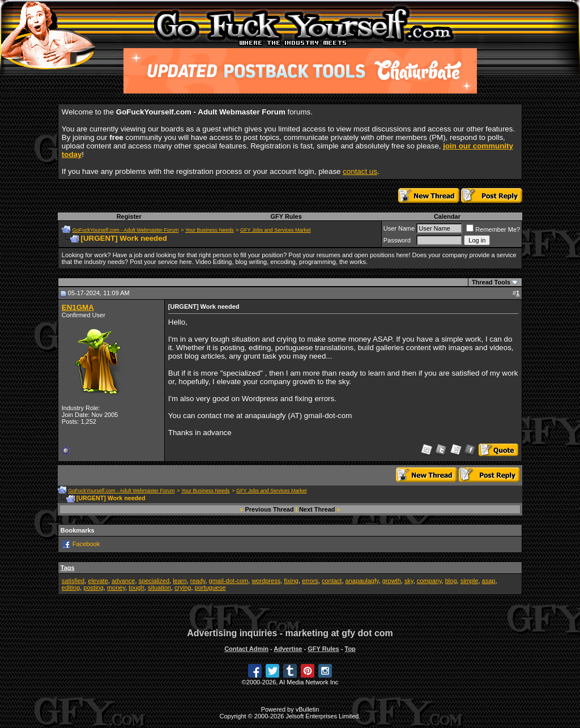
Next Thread (317, 509)
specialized (154, 581)
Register (129, 216)
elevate (98, 581)
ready (198, 581)
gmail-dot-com (229, 581)
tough (137, 587)
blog (451, 581)
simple (470, 581)
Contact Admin (246, 649)
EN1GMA (78, 307)
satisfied (73, 581)
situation (159, 587)
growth (392, 581)
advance (123, 581)
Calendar (447, 216)
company (429, 581)
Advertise (288, 649)
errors (310, 581)
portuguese (210, 587)
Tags (68, 568)
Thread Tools (491, 282)
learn (180, 581)
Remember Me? (493, 229)
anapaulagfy (362, 581)
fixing (291, 581)
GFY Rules (286, 216)
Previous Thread (270, 509)
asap (489, 581)
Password (397, 240)
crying (183, 587)
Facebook (86, 544)
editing (71, 587)
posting (93, 587)
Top (350, 649)
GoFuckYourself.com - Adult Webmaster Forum (126, 230)
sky (409, 581)
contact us (360, 171)
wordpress (266, 581)
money (116, 587)
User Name (399, 228)
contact (332, 581)
